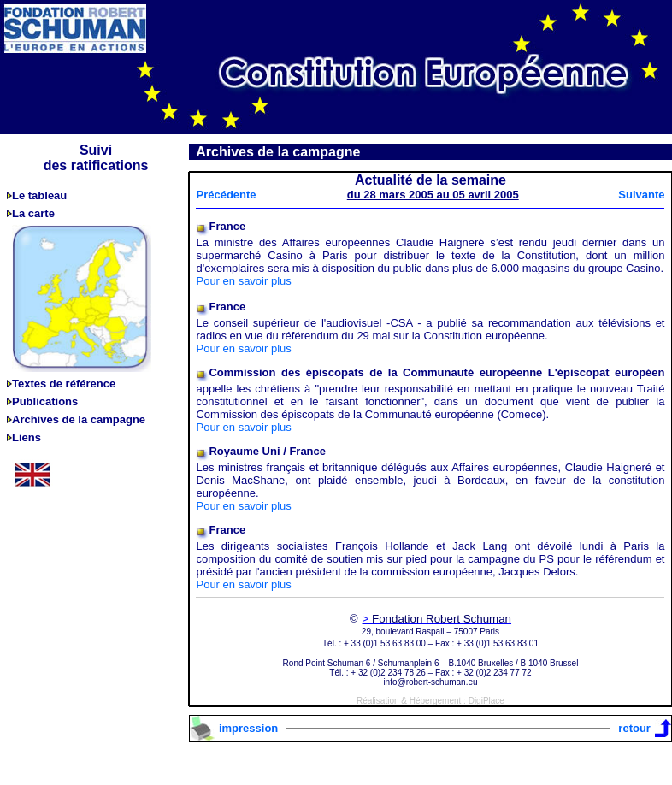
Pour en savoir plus (243, 281)
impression (248, 728)
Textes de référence (64, 384)
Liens (27, 437)
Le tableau (39, 195)
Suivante (641, 195)
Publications (45, 401)
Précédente (226, 195)
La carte (33, 213)
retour (634, 728)
